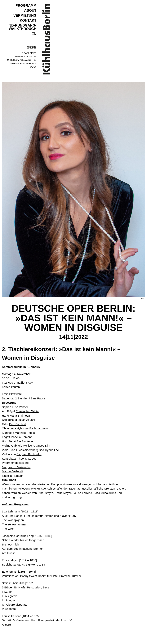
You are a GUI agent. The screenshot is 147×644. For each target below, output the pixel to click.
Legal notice (29, 60)
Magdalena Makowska (16, 467)
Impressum (13, 60)
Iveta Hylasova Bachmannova (29, 428)
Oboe (25, 428)
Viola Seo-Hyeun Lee (30, 450)
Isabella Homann (22, 437)
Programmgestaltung (15, 463)
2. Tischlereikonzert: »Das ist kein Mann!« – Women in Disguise (61, 353)
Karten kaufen (11, 387)
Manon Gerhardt (12, 471)
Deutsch (20, 57)
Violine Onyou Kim (26, 446)
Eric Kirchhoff (18, 424)
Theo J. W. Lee (27, 459)
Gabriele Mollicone (24, 446)
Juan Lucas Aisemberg (24, 450)
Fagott (17, 437)
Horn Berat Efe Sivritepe (17, 441)
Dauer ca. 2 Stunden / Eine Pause (24, 398)
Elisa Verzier (20, 407)
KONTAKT (28, 20)
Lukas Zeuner (27, 420)
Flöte (14, 424)
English (32, 57)
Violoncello (22, 454)
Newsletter (29, 53)
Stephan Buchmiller (29, 454)
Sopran (15, 407)
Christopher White (27, 411)
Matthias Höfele (25, 433)
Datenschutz (18, 63)
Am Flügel (20, 411)
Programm (26, 6)
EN (34, 34)
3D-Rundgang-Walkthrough (23, 27)
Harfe (16, 416)
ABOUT (30, 11)
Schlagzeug (19, 420)
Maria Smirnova (20, 416)
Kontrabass (19, 459)
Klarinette (18, 433)
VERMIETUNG (25, 15)
